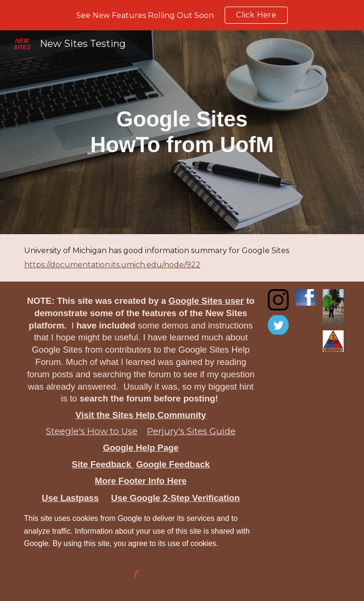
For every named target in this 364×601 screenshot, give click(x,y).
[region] (182, 15)
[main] (182, 132)
